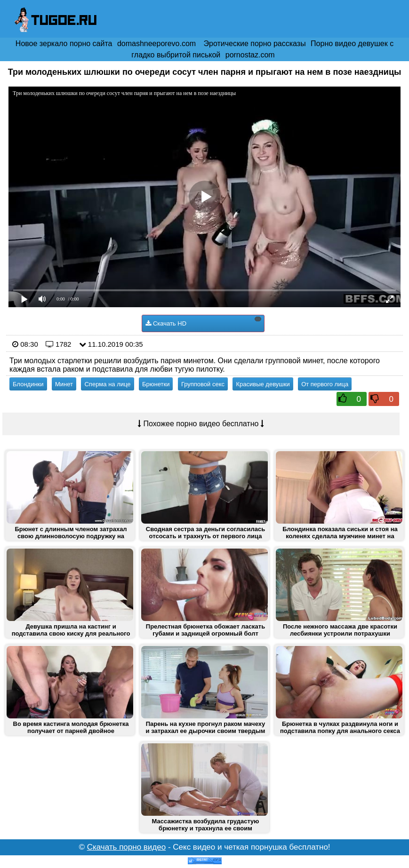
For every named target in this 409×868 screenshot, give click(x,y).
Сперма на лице (107, 384)
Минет (64, 384)
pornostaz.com (250, 55)
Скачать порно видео (127, 847)
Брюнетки (156, 384)
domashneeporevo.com (156, 44)
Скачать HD (203, 322)
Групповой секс (203, 384)
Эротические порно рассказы (255, 44)
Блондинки (28, 384)
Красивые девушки (263, 384)
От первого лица (325, 384)
